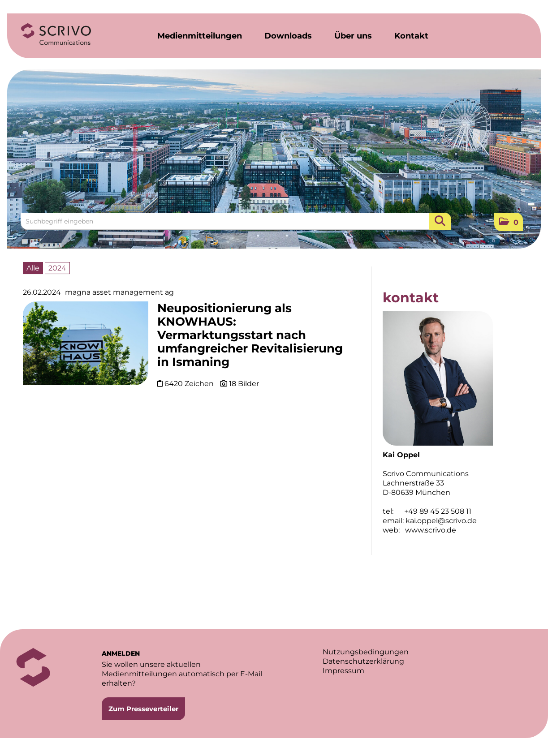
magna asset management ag (119, 292)
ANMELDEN (121, 653)
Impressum (343, 671)
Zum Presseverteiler (143, 709)
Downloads (288, 36)
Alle (33, 268)
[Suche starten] (440, 221)
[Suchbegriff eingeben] (236, 221)
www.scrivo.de (431, 530)
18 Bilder (244, 384)
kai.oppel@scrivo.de (441, 521)
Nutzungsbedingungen (366, 652)
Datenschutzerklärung (363, 661)
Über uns (353, 36)
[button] (509, 222)
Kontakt (411, 36)
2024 (57, 268)
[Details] (86, 346)
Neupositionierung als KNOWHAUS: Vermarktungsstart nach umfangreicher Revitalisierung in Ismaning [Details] (250, 335)
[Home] (56, 34)
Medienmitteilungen (200, 36)
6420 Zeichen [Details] (190, 384)
